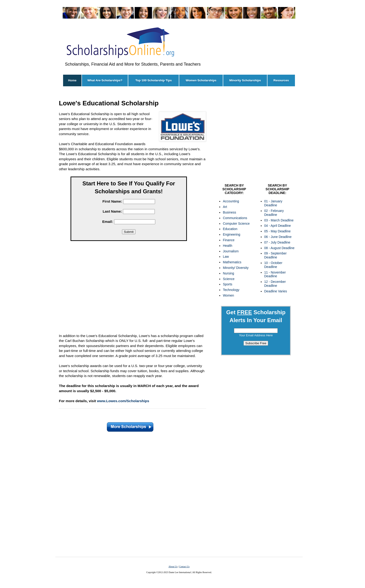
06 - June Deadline (278, 237)
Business (229, 212)
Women (228, 295)
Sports (227, 284)
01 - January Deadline (273, 203)
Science (229, 279)
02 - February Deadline (274, 213)
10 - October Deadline (273, 265)
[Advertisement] (129, 286)
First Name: (112, 201)
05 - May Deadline (277, 231)
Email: (108, 222)
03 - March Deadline (279, 220)
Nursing (228, 273)
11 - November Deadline (275, 274)
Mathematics (232, 262)
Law (226, 257)
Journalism (231, 251)
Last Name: (112, 211)
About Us (173, 566)
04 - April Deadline (277, 226)
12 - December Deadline (275, 284)
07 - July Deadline (277, 242)
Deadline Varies (276, 291)
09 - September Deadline (275, 255)
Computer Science (236, 224)
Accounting (231, 201)
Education (230, 229)
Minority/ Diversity (236, 268)
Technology (231, 290)
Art (225, 207)
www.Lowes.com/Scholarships (123, 401)
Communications (235, 218)
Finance (229, 240)
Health (227, 246)
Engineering (232, 234)
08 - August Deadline (279, 248)
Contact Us (184, 566)
